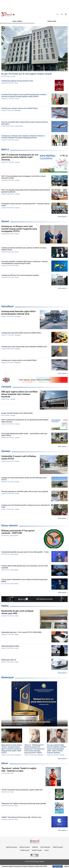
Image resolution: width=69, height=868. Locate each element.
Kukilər (47, 850)
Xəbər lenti (52, 21)
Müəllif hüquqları (58, 847)
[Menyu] (66, 14)
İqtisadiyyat (8, 306)
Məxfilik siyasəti (37, 850)
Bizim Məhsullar (45, 847)
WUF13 (5, 150)
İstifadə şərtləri (25, 850)
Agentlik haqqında (11, 847)
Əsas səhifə (17, 21)
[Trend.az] (8, 14)
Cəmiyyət (6, 387)
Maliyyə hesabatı (25, 847)
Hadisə (5, 606)
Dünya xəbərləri (10, 525)
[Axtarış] (57, 14)
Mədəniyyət (8, 677)
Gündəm (6, 451)
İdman (5, 763)
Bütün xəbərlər (62, 217)
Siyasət (5, 221)
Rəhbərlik (35, 847)
